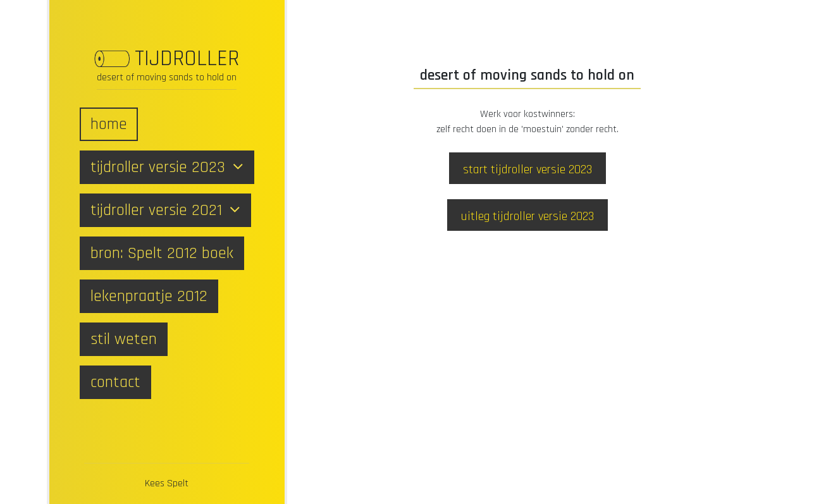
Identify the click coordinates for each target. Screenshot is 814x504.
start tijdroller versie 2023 (527, 169)
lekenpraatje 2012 (149, 296)
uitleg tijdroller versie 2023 (527, 216)
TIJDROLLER (187, 59)
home (109, 124)
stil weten (124, 339)
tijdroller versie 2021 (165, 210)
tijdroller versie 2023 (167, 167)
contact (115, 382)
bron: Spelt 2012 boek (162, 253)
